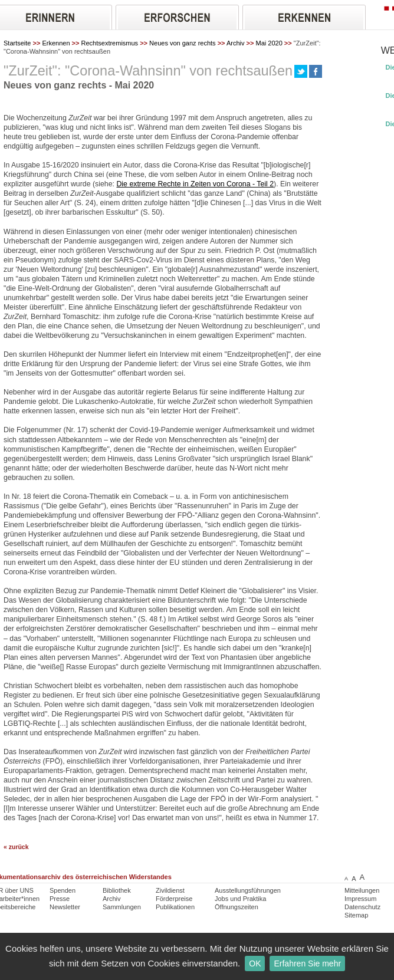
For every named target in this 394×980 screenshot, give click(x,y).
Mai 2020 (269, 43)
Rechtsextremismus (110, 43)
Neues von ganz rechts (183, 43)
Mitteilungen (362, 890)
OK (255, 963)
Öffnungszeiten (237, 907)
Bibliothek (117, 890)
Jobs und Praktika (240, 899)
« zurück (16, 847)
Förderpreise (174, 899)
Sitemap (356, 915)
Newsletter (65, 907)
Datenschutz (362, 907)
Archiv (236, 43)
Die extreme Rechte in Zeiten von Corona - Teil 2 (195, 184)
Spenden (63, 890)
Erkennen (56, 43)
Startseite (17, 43)
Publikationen (175, 907)
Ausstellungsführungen (248, 890)
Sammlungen (122, 907)
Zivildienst (170, 890)
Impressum (360, 899)
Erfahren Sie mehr (307, 963)
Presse (60, 899)
